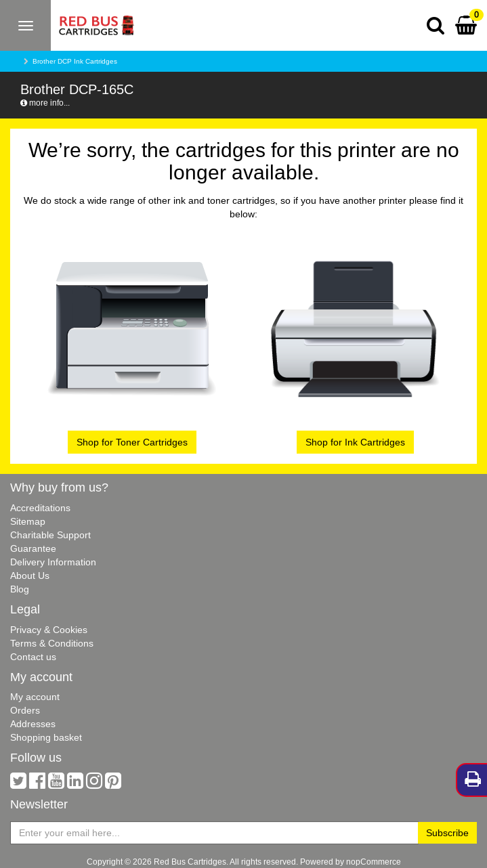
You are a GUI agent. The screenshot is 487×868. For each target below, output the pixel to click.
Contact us (33, 657)
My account (35, 697)
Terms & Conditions (52, 643)
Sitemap (28, 521)
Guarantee (33, 548)
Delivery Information (53, 562)
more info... (45, 103)
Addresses (33, 724)
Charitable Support (50, 535)
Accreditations (40, 508)
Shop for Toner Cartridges (132, 442)
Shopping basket (46, 737)
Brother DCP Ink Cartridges (75, 61)
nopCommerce (374, 862)
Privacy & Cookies (49, 630)
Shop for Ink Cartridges (355, 442)
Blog (20, 589)
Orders (25, 710)
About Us (30, 576)
